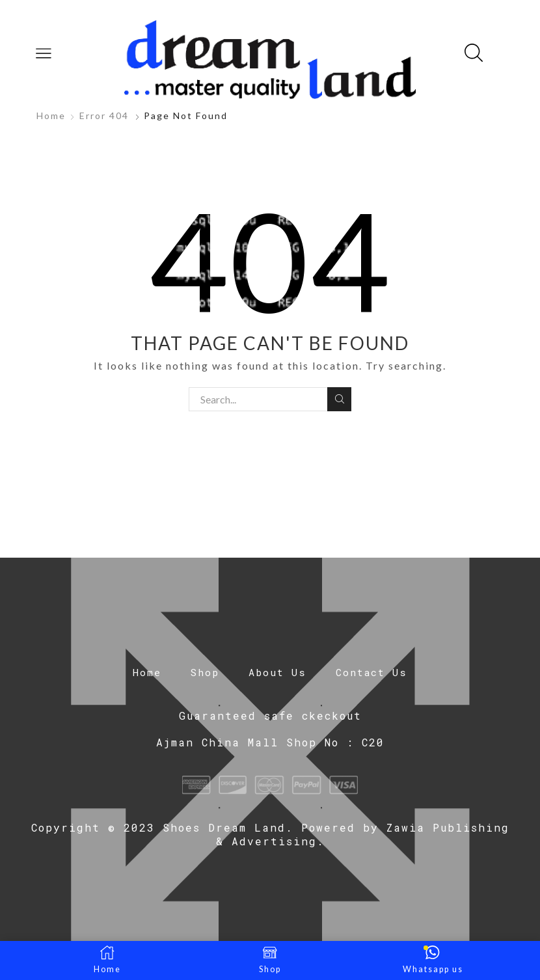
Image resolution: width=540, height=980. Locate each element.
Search (339, 399)
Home (51, 116)
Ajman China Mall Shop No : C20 (270, 742)
